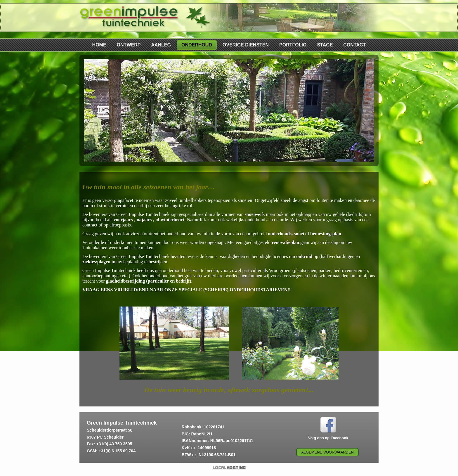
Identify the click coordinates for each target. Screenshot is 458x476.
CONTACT (354, 45)
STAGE (325, 45)
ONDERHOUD (197, 45)
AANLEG (161, 45)
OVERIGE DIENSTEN (246, 45)
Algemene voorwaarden (327, 452)
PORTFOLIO (293, 45)
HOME (99, 45)
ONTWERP (129, 45)
